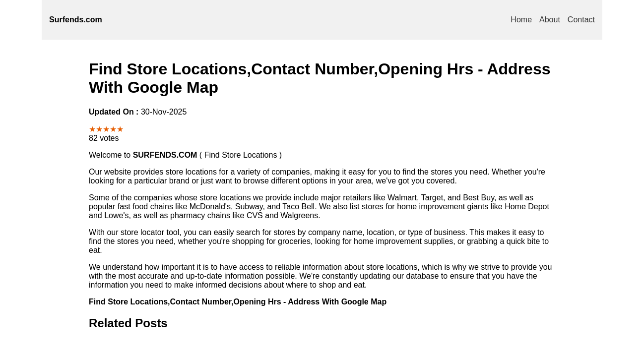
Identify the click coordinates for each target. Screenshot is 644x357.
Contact (581, 20)
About (550, 20)
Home (521, 20)
